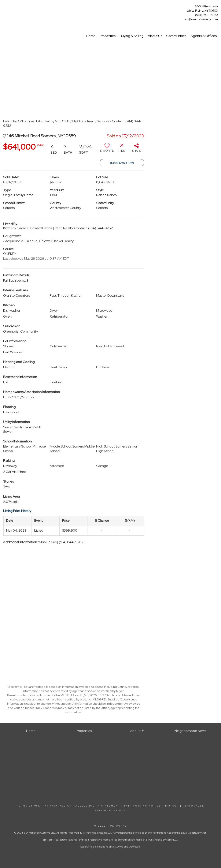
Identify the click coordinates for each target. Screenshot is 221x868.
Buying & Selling (132, 36)
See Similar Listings (122, 163)
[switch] (107, 149)
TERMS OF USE (29, 806)
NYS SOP (172, 806)
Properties (108, 36)
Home (91, 36)
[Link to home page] (4, 8)
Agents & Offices (204, 36)
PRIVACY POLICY (58, 806)
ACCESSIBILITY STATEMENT (98, 806)
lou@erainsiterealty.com (201, 19)
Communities (176, 36)
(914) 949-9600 (207, 15)
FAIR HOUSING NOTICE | (144, 806)
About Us (155, 36)
